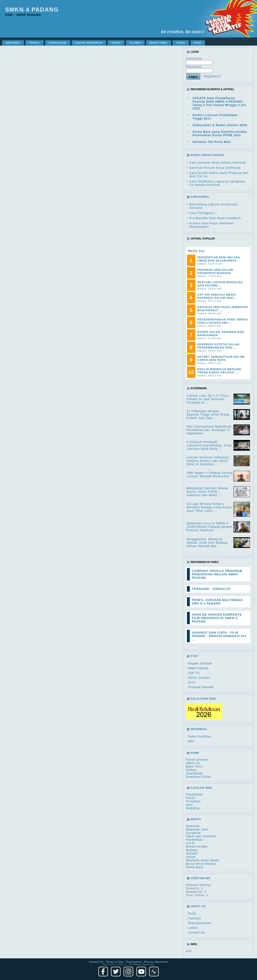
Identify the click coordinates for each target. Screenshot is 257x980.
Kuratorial (193, 833)
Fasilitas (194, 918)
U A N (190, 843)
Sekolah (192, 853)
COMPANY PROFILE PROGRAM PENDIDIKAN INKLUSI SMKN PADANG (217, 574)
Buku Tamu (194, 766)
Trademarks (134, 962)
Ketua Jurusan (199, 678)
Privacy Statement (156, 962)
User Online (201, 878)
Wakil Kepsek (198, 668)
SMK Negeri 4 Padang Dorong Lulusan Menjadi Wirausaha (210, 474)
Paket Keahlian (200, 736)
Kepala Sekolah (200, 663)
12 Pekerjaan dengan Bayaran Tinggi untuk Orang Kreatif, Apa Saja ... (208, 414)
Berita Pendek (197, 847)
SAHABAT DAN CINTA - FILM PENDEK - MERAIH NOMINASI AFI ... (219, 636)
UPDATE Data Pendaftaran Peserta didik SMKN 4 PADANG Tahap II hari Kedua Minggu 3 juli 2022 (219, 103)
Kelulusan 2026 (203, 699)
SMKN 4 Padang (32, 10)
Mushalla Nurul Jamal (202, 860)
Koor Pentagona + (203, 213)
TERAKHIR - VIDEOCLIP (211, 589)
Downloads (194, 773)
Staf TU (194, 673)
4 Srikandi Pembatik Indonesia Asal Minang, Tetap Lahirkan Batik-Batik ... (209, 445)
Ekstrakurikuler (200, 923)
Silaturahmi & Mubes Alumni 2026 (220, 125)
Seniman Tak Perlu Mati (212, 142)
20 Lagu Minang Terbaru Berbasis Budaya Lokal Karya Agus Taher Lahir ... (209, 507)
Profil (192, 914)
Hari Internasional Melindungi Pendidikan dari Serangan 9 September (209, 430)
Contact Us (196, 932)
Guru (192, 682)
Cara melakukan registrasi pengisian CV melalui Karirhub (217, 183)
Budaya (192, 850)
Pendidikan (194, 794)
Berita (196, 819)
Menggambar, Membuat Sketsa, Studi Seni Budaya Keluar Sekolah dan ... (207, 543)
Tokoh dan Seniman (201, 836)
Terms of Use (115, 962)
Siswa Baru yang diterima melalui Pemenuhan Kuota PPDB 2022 (220, 133)
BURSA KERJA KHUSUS (208, 155)
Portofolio (193, 801)
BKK (191, 741)
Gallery (191, 770)
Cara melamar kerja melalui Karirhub (217, 163)
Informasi (199, 729)
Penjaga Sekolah (201, 687)
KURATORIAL (200, 197)
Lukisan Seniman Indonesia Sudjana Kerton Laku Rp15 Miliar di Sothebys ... (208, 461)
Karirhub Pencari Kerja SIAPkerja (215, 168)
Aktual (191, 857)
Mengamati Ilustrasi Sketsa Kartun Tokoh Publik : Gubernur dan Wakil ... (207, 492)
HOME (195, 753)
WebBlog (193, 808)
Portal (191, 798)
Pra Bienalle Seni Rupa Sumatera (215, 218)
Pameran (193, 826)
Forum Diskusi (197, 760)
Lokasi (193, 928)
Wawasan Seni (197, 829)
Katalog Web (201, 788)
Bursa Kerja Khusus (201, 864)
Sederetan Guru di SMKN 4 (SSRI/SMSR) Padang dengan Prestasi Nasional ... (209, 527)
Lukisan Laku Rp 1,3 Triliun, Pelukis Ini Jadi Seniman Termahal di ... (208, 399)
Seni (189, 805)
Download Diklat (198, 777)
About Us (193, 763)
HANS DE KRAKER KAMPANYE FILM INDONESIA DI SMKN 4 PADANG (217, 618)
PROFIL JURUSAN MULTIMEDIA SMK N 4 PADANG (217, 602)
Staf (194, 656)
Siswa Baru (195, 867)
